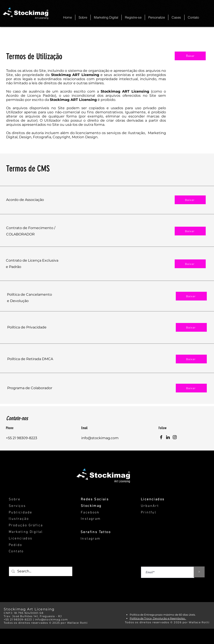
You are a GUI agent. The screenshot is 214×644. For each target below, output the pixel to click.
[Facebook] (161, 437)
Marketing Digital (26, 532)
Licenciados (21, 539)
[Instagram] (175, 437)
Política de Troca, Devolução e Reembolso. (158, 618)
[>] (199, 572)
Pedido (15, 545)
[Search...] (40, 571)
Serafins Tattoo (96, 532)
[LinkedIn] (168, 437)
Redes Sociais (95, 499)
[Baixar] (190, 56)
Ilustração (19, 519)
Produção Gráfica (26, 525)
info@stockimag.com (100, 438)
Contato (16, 551)
